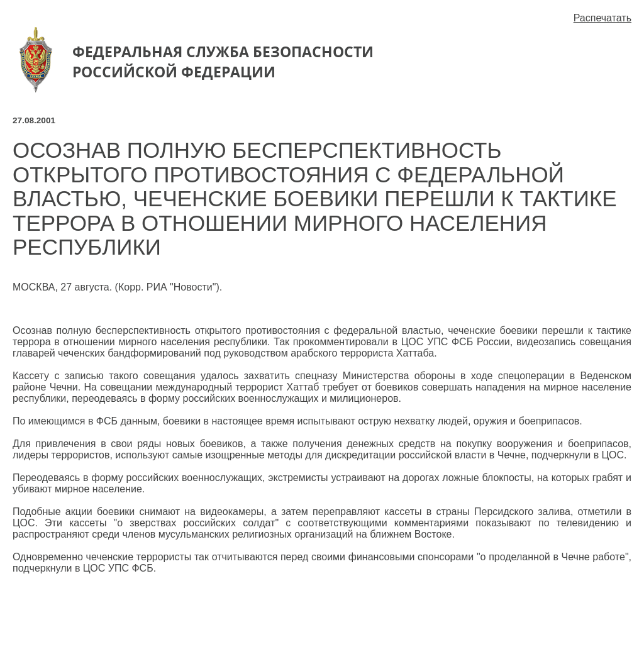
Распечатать (602, 18)
